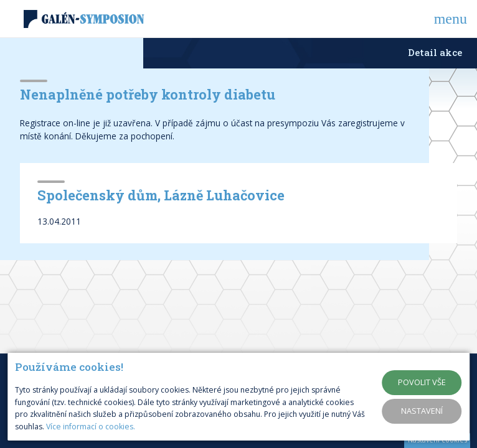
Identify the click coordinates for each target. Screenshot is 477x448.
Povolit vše (422, 382)
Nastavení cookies (437, 440)
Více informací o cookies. (91, 427)
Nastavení (422, 411)
